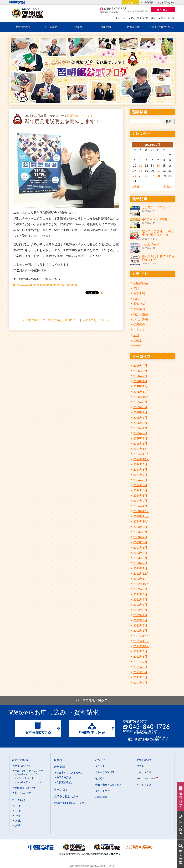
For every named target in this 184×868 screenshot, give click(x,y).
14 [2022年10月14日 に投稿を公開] (158, 166)
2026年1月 (140, 381)
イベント (87, 116)
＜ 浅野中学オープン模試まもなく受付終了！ (50, 320)
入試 (136, 335)
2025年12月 (141, 386)
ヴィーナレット (25, 778)
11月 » (168, 186)
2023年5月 (140, 548)
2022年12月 (141, 574)
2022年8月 (140, 594)
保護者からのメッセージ (70, 773)
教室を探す (133, 27)
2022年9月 (140, 589)
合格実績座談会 (65, 782)
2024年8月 (140, 470)
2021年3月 (140, 683)
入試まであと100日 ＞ (96, 320)
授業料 (78, 27)
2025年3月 (140, 433)
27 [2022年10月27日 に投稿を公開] (152, 176)
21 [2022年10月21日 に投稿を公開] (158, 171)
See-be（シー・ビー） (29, 774)
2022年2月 (140, 626)
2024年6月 (140, 480)
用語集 (140, 766)
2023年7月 (140, 537)
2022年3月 (140, 620)
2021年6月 (140, 667)
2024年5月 (140, 485)
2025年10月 (141, 397)
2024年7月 (140, 475)
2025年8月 (140, 407)
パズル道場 (141, 320)
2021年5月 (140, 672)
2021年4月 (140, 677)
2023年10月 (141, 522)
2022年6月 (140, 605)
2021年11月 (141, 641)
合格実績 (106, 27)
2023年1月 (140, 568)
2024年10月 (141, 459)
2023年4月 (140, 553)
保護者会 (73, 116)
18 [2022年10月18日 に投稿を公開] (140, 171)
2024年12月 (141, 449)
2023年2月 (140, 563)
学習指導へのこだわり (27, 788)
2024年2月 (140, 501)
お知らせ (100, 760)
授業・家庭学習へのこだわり (30, 771)
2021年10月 (141, 646)
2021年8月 (140, 657)
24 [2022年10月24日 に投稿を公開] (135, 176)
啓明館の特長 (23, 27)
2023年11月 (141, 516)
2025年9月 (140, 402)
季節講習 (139, 309)
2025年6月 (140, 418)
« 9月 (136, 186)
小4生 (18, 816)
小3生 (18, 811)
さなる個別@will (165, 2)
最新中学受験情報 (105, 772)
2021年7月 (140, 662)
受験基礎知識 (144, 760)
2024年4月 (140, 490)
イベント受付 (103, 791)
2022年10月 (141, 584)
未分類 (138, 346)
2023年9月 (140, 527)
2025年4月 (140, 428)
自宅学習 (139, 294)
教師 (136, 299)
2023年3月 (140, 558)
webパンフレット (147, 778)
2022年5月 (140, 610)
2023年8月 (140, 532)
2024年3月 (140, 496)
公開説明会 (141, 283)
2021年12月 (141, 636)
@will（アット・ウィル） (31, 782)
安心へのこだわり (24, 793)
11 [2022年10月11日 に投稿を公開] (140, 166)
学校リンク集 (144, 772)
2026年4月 (140, 366)
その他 (138, 340)
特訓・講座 (141, 314)
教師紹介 (100, 778)
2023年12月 (141, 511)
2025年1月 (140, 444)
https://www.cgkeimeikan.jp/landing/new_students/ (45, 285)
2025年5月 (140, 423)
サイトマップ (168, 18)
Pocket (105, 293)
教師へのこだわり (24, 766)
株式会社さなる (112, 854)
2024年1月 (140, 506)
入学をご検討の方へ (161, 27)
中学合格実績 (64, 777)
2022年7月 (140, 600)
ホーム (122, 18)
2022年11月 (141, 579)
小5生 (18, 821)
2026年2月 (140, 376)
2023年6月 (140, 542)
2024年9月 (140, 465)
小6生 (18, 825)
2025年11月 (141, 392)
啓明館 (130, 2)
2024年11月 (141, 454)
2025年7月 (140, 412)
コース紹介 (51, 27)
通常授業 (139, 304)
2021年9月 (140, 652)
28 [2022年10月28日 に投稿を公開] (158, 176)
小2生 (18, 806)
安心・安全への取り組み (143, 18)
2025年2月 (140, 439)
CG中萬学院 (147, 2)
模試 (136, 289)
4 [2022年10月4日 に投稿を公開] (140, 160)
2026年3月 (140, 371)
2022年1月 (140, 631)
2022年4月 (140, 615)
